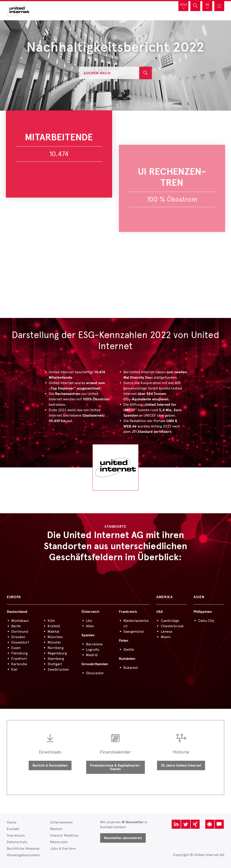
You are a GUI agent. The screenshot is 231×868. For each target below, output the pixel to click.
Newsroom (59, 842)
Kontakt (13, 829)
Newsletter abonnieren (123, 838)
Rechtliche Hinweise (23, 848)
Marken (56, 829)
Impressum (16, 835)
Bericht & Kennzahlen (50, 765)
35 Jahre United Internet (181, 765)
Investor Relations (64, 835)
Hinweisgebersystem (23, 855)
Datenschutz (17, 842)
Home (12, 822)
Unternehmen (61, 822)
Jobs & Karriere (63, 848)
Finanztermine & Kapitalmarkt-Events (115, 767)
